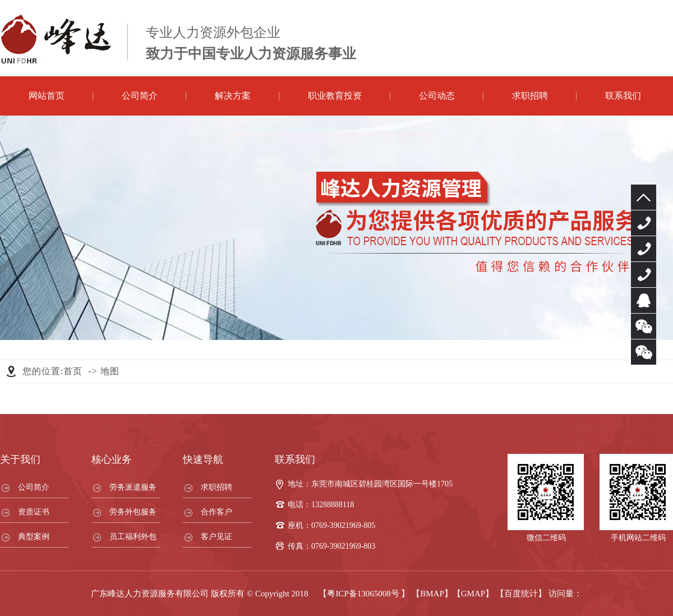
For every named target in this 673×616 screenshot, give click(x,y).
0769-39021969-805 (644, 223)
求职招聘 (530, 96)
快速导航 (203, 459)
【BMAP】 (432, 594)
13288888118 (644, 249)
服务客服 (644, 300)
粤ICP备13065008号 (363, 594)
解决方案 (233, 96)
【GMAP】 (473, 594)
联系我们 (623, 96)
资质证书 (34, 512)
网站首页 (47, 96)
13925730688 (644, 275)
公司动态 (437, 96)
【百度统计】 (521, 594)
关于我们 (20, 459)
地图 (110, 371)
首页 (73, 371)
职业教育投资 (335, 96)
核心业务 (112, 459)
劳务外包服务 (133, 512)
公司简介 (140, 96)
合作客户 (216, 512)
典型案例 (34, 537)
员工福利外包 (133, 537)
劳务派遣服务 (133, 487)
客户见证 (216, 537)
